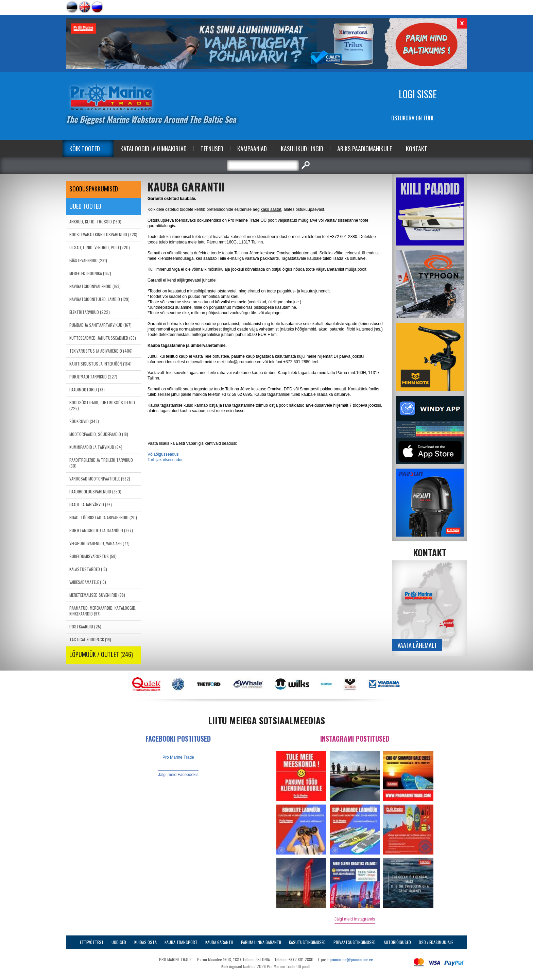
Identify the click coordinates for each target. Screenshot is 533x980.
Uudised (119, 942)
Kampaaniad (252, 149)
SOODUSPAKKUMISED (94, 189)
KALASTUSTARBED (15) (88, 569)
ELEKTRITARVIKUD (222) (90, 312)
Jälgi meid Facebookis (178, 775)
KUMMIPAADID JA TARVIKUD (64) (96, 447)
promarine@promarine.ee (351, 959)
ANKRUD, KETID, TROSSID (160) (95, 222)
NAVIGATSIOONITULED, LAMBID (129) (99, 299)
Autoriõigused (397, 942)
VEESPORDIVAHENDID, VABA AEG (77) (99, 543)
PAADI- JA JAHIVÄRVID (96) (91, 504)
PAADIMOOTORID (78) (87, 390)
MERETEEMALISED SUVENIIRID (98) (97, 595)
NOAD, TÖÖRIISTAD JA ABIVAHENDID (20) (103, 517)
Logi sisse (418, 94)
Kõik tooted (85, 149)
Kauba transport (181, 942)
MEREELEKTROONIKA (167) (90, 273)
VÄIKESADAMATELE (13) (88, 582)
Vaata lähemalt (417, 645)
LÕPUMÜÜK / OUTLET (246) (101, 654)
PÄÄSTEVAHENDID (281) (88, 260)
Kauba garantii (219, 942)
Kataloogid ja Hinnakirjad (153, 149)
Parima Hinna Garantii (261, 942)
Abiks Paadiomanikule (365, 149)
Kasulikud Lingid (302, 149)
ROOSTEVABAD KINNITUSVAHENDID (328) (103, 234)
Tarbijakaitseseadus (165, 460)
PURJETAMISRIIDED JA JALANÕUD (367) (101, 530)
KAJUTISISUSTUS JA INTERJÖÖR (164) (100, 364)
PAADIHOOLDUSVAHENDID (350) (95, 492)
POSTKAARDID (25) (85, 627)
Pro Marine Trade (178, 757)
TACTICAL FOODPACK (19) (90, 639)
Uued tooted (85, 206)
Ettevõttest (92, 942)
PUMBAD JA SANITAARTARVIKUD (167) (100, 325)
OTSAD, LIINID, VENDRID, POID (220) (100, 247)
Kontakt (417, 149)
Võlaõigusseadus (163, 454)
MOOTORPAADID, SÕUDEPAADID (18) (99, 434)
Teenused (212, 149)
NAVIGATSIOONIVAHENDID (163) (95, 286)
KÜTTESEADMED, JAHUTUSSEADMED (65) (103, 338)
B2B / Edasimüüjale (436, 942)
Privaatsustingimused (355, 942)
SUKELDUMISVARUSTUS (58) (93, 556)
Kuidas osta (145, 942)
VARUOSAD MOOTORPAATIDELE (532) (100, 479)
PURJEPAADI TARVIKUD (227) (93, 377)
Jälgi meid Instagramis (355, 919)
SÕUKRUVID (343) (84, 421)
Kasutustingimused (307, 942)
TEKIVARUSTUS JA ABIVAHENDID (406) (101, 351)
